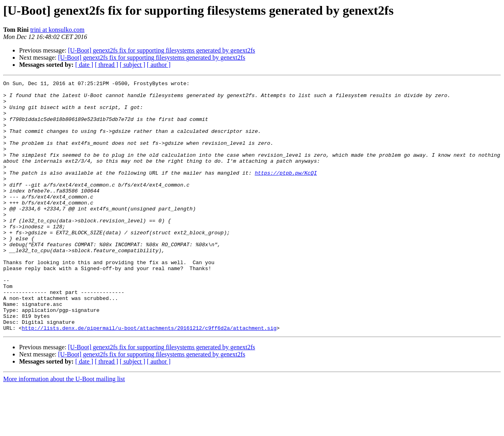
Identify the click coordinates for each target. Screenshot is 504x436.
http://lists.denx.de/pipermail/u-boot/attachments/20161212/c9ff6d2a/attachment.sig (149, 378)
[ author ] (159, 65)
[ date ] (84, 65)
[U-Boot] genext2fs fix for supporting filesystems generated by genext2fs (162, 50)
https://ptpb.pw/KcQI (286, 192)
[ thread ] (106, 65)
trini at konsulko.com (57, 30)
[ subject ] (133, 65)
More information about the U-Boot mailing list (64, 429)
